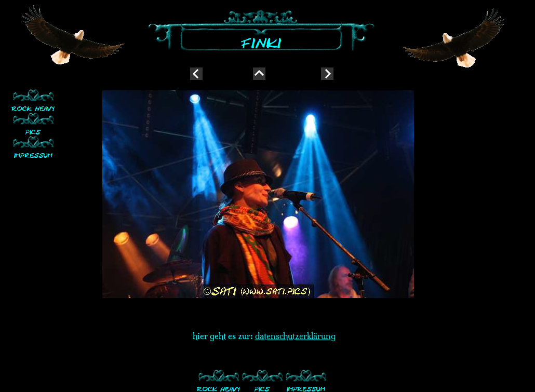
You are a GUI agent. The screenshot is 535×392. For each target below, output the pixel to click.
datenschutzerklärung (295, 336)
